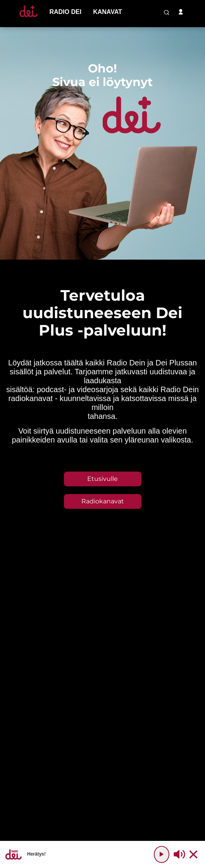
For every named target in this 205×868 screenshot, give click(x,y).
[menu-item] (65, 12)
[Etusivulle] (28, 17)
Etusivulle (102, 479)
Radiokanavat (103, 501)
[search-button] (167, 12)
